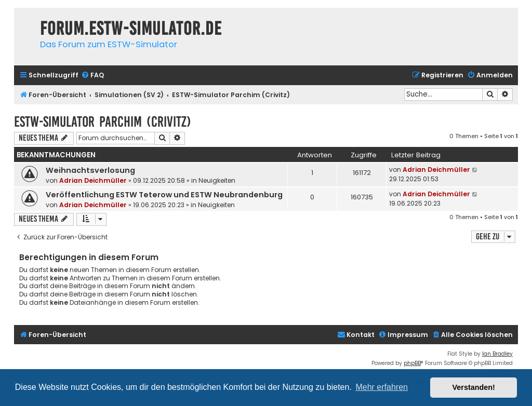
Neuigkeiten (217, 180)
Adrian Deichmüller (93, 180)
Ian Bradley (497, 354)
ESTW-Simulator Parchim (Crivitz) (103, 122)
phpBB (412, 363)
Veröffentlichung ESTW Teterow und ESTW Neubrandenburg (164, 195)
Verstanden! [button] (474, 387)
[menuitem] (92, 76)
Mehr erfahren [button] (382, 387)
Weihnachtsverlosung (90, 170)
